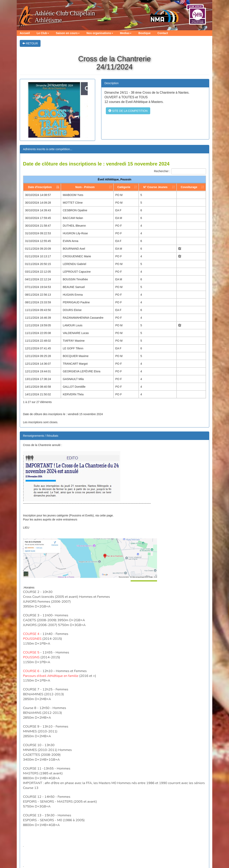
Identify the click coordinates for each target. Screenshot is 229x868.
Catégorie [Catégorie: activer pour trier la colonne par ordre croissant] (124, 187)
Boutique (144, 33)
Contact (162, 33)
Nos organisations (99, 33)
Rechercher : (180, 171)
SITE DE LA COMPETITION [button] (128, 111)
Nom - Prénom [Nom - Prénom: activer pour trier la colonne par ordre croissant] (85, 187)
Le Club (43, 33)
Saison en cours (67, 33)
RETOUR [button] (30, 43)
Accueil (25, 33)
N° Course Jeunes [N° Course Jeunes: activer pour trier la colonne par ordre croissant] (155, 187)
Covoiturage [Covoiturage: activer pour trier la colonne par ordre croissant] (189, 187)
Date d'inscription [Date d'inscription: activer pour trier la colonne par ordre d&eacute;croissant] (40, 187)
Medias (125, 33)
